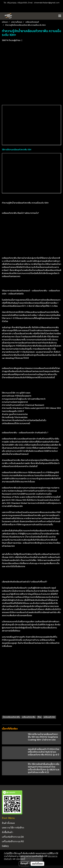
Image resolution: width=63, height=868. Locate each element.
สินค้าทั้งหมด (8, 823)
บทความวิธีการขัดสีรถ (13, 828)
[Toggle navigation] (60, 16)
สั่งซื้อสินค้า (7, 832)
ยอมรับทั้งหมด (37, 864)
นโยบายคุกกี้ (21, 859)
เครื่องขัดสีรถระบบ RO (13, 841)
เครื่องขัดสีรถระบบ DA (13, 837)
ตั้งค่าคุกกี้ (24, 864)
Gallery (5, 846)
